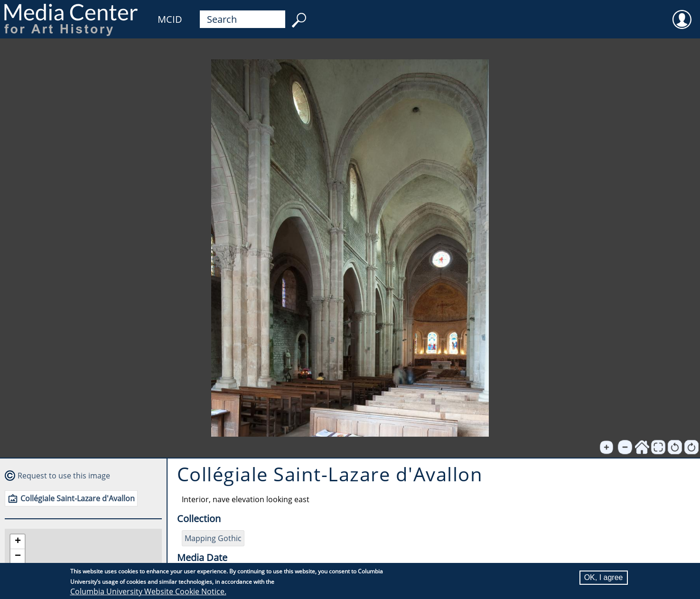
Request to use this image (64, 476)
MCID (170, 19)
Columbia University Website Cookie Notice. (148, 591)
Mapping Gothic (213, 538)
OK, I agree (604, 577)
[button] (18, 542)
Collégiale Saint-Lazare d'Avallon (78, 498)
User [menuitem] (682, 13)
